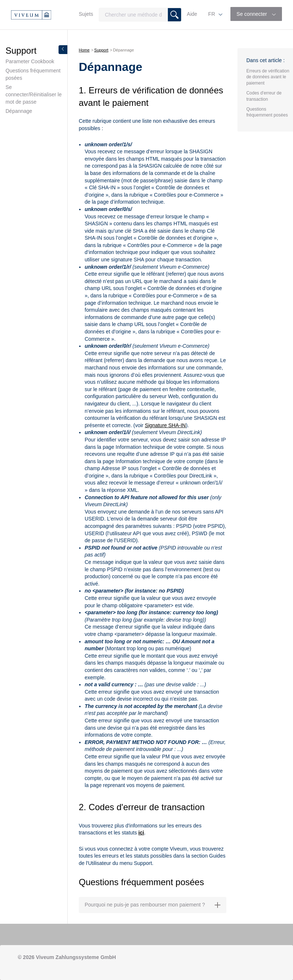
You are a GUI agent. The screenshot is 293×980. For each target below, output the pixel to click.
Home (84, 50)
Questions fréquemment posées (33, 74)
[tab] (153, 905)
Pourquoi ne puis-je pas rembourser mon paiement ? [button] (153, 905)
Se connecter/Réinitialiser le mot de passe (34, 94)
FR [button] (213, 14)
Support (101, 50)
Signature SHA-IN (165, 425)
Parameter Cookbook (30, 61)
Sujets (86, 14)
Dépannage (19, 111)
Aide (192, 14)
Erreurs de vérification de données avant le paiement (268, 77)
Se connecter (253, 14)
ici (141, 833)
